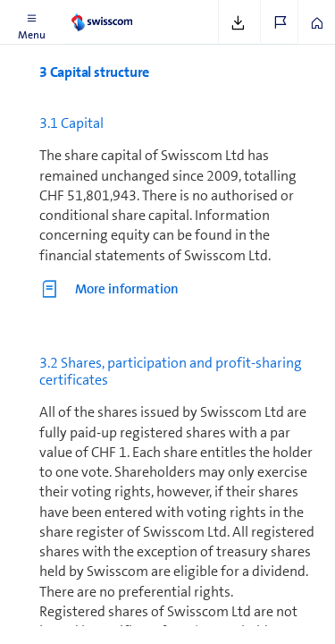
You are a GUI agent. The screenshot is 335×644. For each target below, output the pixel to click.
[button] (31, 22)
